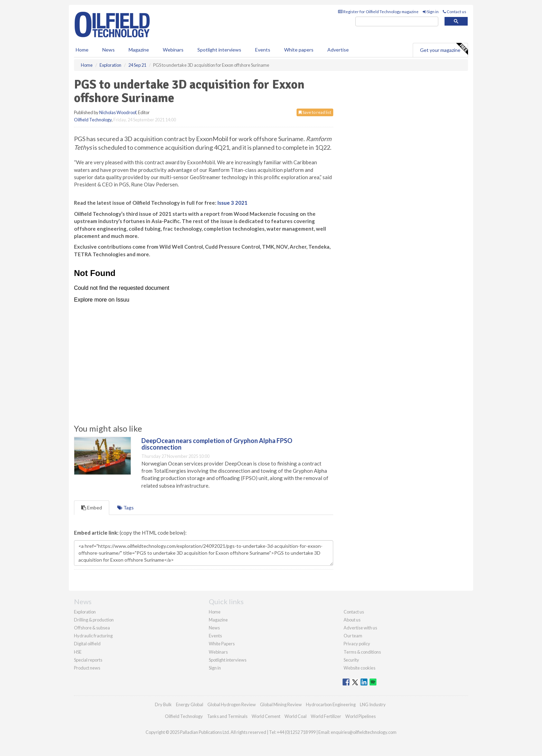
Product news (87, 668)
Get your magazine (444, 49)
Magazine (139, 50)
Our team (353, 636)
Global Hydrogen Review (232, 704)
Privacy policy (357, 644)
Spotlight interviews (219, 50)
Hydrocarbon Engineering (331, 704)
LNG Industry (373, 704)
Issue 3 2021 (232, 203)
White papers (299, 50)
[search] (397, 22)
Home (82, 50)
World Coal (296, 716)
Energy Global (190, 704)
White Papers (222, 644)
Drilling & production (94, 620)
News (214, 628)
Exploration (85, 612)
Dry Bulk (163, 704)
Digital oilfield (87, 644)
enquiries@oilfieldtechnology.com (364, 732)
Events (263, 50)
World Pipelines (361, 716)
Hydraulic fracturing (93, 636)
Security (351, 660)
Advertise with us (360, 628)
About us (352, 620)
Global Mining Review (281, 704)
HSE (78, 652)
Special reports (88, 660)
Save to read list (315, 112)
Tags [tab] (125, 508)
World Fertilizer (326, 716)
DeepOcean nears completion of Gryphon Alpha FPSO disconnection (217, 444)
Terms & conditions (362, 652)
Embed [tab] (92, 508)
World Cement (266, 716)
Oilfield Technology (93, 120)
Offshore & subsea (92, 628)
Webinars (173, 50)
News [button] (109, 50)
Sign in (431, 12)
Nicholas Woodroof (118, 112)
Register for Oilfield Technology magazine (378, 12)
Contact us (455, 12)
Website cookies (359, 668)
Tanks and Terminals (227, 716)
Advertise (338, 50)
